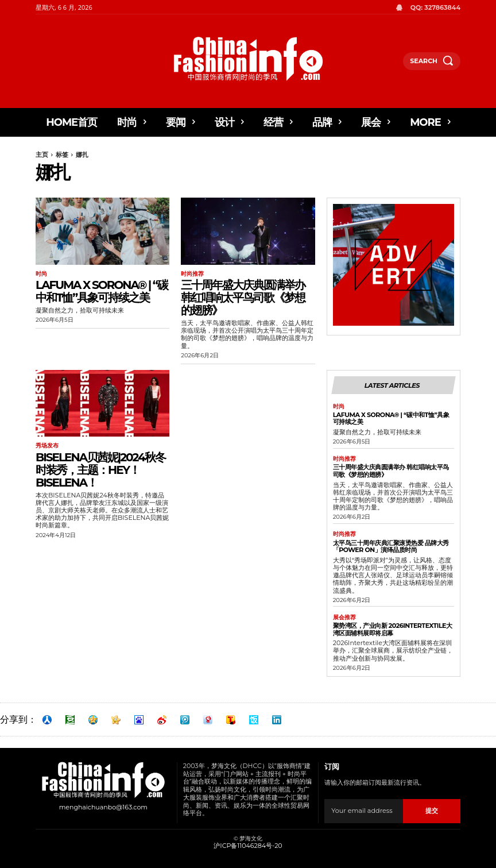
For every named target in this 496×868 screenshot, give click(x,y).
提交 (431, 810)
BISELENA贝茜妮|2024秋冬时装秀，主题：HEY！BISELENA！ (100, 469)
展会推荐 (344, 617)
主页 (42, 155)
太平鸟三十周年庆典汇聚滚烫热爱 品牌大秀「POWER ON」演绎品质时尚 (391, 546)
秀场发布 (47, 446)
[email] (364, 811)
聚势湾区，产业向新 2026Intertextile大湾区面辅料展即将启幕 (393, 629)
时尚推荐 (192, 274)
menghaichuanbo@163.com (103, 807)
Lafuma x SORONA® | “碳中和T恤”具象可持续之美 (102, 291)
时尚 (41, 274)
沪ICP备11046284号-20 (248, 845)
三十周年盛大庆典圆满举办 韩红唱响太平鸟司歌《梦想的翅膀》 (243, 298)
